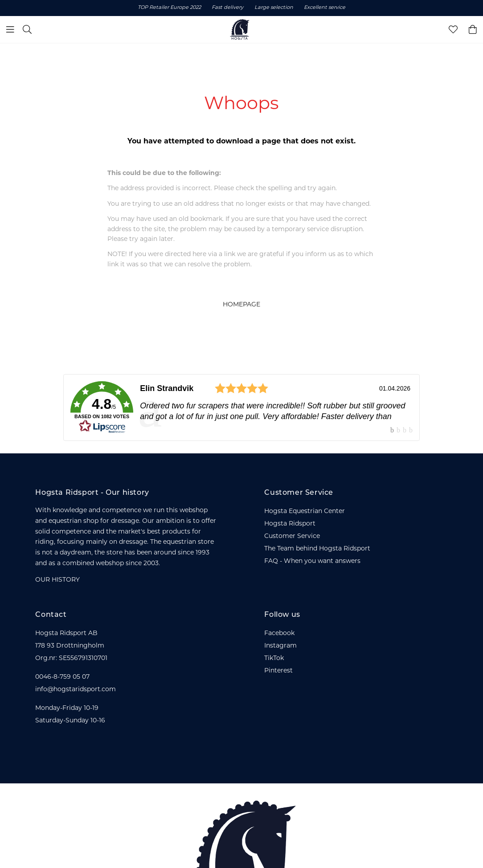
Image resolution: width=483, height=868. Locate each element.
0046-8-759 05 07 (62, 677)
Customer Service (292, 536)
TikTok (274, 658)
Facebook (279, 634)
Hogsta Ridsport (290, 524)
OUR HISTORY (57, 580)
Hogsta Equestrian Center (305, 511)
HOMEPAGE (241, 305)
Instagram (280, 646)
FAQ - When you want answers (312, 561)
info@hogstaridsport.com (76, 690)
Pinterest (278, 671)
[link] (241, 408)
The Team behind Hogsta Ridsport (317, 549)
